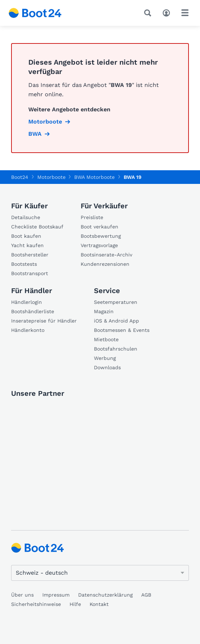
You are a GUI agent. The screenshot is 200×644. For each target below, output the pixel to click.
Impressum (56, 595)
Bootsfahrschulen (116, 349)
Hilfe (75, 604)
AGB (146, 595)
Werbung (105, 358)
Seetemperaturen (116, 302)
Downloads (107, 367)
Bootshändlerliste (33, 311)
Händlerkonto (28, 330)
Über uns (22, 595)
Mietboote (106, 339)
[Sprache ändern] (100, 573)
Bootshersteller (30, 255)
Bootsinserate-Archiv (106, 255)
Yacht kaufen (27, 245)
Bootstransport (30, 273)
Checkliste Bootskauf (37, 227)
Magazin (104, 311)
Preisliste (92, 217)
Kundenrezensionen (105, 264)
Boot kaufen (26, 236)
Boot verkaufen (99, 227)
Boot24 (20, 177)
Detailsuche (26, 217)
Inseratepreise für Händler (44, 321)
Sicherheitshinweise (36, 604)
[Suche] (149, 13)
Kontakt (99, 604)
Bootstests (24, 264)
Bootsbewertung (101, 236)
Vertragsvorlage (99, 245)
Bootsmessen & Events (122, 330)
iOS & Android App (116, 321)
